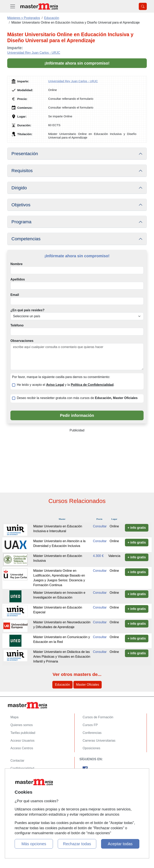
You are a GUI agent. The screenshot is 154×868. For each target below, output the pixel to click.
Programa (21, 222)
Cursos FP (90, 725)
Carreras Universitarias (99, 741)
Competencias (26, 239)
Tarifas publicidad (23, 733)
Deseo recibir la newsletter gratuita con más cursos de (77, 398)
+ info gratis (137, 528)
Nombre (16, 264)
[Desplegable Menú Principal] (13, 6)
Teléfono (17, 325)
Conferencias (92, 733)
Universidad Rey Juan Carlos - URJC (34, 53)
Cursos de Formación (98, 717)
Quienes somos (22, 725)
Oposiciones (91, 748)
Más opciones (34, 844)
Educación (62, 685)
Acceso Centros (22, 748)
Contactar (17, 761)
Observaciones (22, 341)
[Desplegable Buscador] (143, 6)
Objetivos (21, 205)
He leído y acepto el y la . (66, 385)
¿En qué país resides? (27, 310)
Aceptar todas (120, 844)
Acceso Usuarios (22, 741)
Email (15, 295)
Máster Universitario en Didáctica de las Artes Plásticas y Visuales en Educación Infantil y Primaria (62, 657)
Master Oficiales (88, 685)
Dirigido (19, 188)
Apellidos (18, 279)
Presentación (25, 154)
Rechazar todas (77, 844)
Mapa (14, 717)
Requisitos (22, 171)
